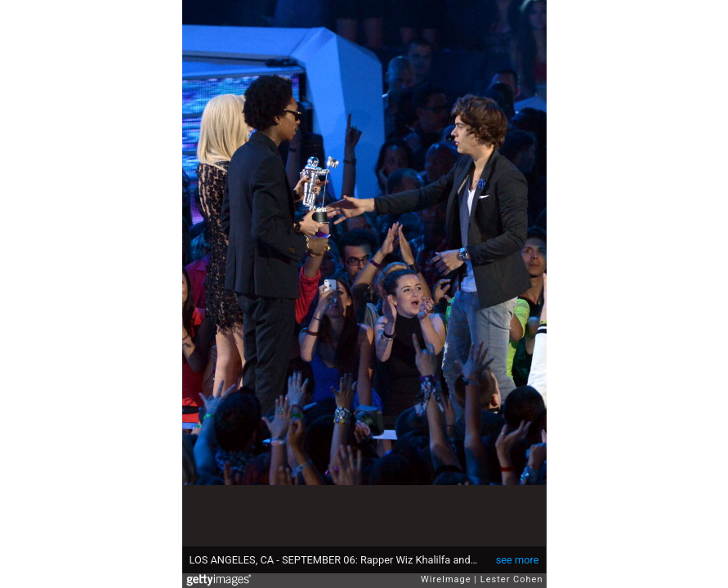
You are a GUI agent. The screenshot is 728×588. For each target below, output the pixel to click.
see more (518, 560)
